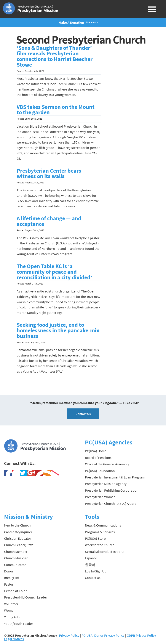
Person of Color (15, 591)
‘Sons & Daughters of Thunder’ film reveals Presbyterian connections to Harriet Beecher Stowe (55, 56)
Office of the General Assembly (107, 464)
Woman (10, 610)
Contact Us (83, 414)
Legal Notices (14, 639)
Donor (9, 571)
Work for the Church (100, 545)
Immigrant (12, 578)
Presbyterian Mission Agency (106, 484)
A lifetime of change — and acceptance (49, 221)
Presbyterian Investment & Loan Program (115, 477)
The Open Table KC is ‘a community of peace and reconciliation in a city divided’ (54, 272)
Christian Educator (18, 538)
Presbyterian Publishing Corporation (112, 490)
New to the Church (17, 525)
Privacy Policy (69, 635)
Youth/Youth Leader (19, 624)
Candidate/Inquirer (18, 532)
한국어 (90, 565)
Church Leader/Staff (19, 545)
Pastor (9, 584)
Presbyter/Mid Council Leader (26, 597)
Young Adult (13, 617)
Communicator (15, 565)
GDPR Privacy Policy (141, 635)
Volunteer (11, 604)
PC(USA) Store (95, 538)
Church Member (16, 552)
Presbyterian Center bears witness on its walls (49, 174)
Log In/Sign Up (96, 571)
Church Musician (16, 558)
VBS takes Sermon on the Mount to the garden (56, 110)
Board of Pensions (98, 458)
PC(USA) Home (96, 451)
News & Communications (103, 525)
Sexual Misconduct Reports (105, 552)
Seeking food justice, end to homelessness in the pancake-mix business (58, 330)
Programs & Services (100, 532)
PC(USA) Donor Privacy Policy (103, 635)
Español (91, 558)
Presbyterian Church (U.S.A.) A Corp (111, 503)
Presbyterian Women (100, 497)
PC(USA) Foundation (100, 471)
